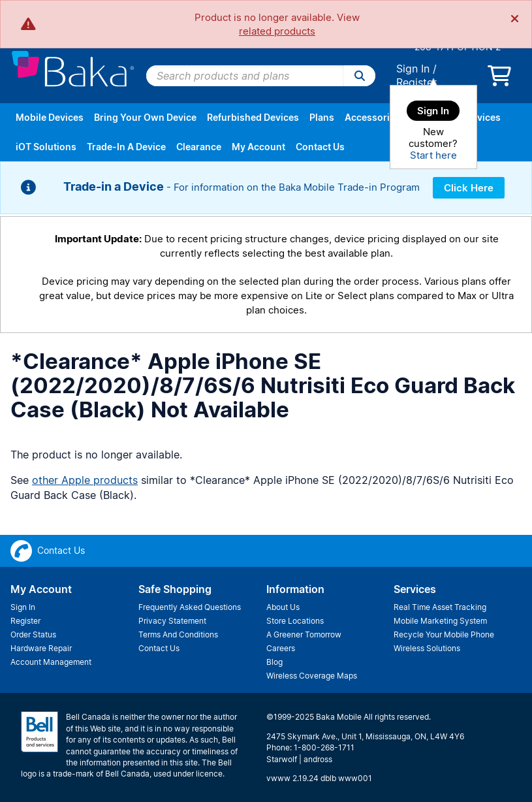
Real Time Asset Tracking (440, 607)
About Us (283, 607)
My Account (258, 147)
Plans (322, 117)
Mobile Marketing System (440, 621)
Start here (433, 155)
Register (416, 82)
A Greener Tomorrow (304, 634)
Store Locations (295, 621)
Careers (281, 648)
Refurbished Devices (253, 117)
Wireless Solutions (427, 648)
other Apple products (85, 480)
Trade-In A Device (126, 147)
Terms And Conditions (178, 634)
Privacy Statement (172, 621)
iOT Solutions (46, 147)
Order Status (33, 634)
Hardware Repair (41, 648)
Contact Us (320, 147)
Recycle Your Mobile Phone (444, 634)
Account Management (51, 662)
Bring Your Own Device (145, 117)
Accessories (372, 117)
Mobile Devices (50, 117)
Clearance (199, 147)
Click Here (469, 188)
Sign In (413, 69)
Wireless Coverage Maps (312, 676)
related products (277, 31)
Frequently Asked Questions (190, 607)
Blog (274, 662)
